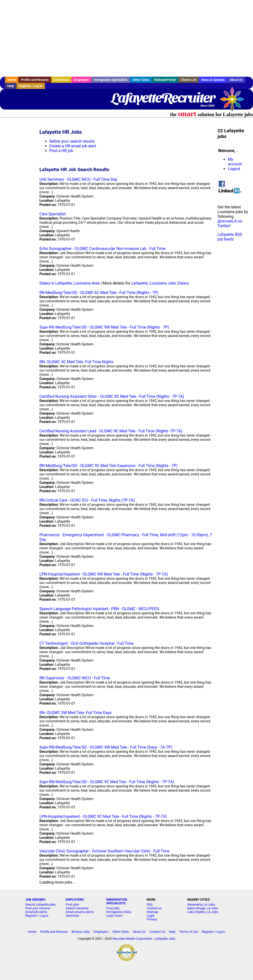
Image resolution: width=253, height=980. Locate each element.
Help (11, 86)
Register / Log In (31, 86)
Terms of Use (189, 932)
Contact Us (157, 932)
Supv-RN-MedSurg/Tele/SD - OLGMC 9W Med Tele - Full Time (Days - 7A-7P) (106, 747)
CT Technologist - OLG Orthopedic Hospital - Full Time (87, 643)
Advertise (72, 916)
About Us (236, 80)
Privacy (152, 919)
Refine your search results (72, 141)
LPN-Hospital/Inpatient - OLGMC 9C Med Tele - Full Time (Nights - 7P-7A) (103, 816)
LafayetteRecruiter (163, 98)
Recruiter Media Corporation (132, 939)
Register (31, 916)
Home (12, 80)
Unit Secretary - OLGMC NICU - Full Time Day (78, 179)
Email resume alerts (80, 912)
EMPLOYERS (75, 900)
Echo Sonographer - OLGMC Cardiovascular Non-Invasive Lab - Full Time (103, 249)
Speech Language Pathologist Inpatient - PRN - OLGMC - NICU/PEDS (99, 609)
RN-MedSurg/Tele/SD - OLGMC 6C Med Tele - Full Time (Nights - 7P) (99, 293)
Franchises (61, 80)
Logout (234, 169)
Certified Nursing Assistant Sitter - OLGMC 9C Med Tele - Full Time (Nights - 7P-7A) (112, 396)
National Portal (165, 80)
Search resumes (77, 908)
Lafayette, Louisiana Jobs (154, 283)
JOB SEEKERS (35, 900)
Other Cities (141, 80)
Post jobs (72, 904)
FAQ (150, 904)
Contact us (154, 908)
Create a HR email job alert (73, 146)
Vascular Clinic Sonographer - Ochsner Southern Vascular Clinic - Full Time (105, 851)
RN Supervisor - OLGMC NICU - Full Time (75, 678)
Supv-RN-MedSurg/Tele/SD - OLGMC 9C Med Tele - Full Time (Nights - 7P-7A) (107, 782)
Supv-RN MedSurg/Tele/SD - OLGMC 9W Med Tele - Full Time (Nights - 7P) (104, 327)
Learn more (114, 916)
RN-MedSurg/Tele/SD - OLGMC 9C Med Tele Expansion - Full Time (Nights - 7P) (109, 466)
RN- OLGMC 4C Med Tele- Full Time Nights (77, 362)
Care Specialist (53, 214)
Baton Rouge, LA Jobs (203, 908)
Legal (151, 916)
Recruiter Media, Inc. (234, 102)
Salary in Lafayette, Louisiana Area (70, 283)
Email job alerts (36, 912)
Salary (184, 283)
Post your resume (38, 908)
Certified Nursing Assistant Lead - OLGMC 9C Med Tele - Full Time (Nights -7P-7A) (111, 431)
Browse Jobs (81, 932)
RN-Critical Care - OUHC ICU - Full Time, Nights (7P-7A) (87, 500)
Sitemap (153, 912)
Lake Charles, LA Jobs (203, 912)
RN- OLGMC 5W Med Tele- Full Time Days (76, 713)
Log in (44, 916)
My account (235, 162)
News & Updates (213, 80)
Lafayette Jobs (165, 939)
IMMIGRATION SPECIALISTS (117, 901)
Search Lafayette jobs (40, 904)
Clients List (189, 80)
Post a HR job (61, 151)
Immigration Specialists (111, 80)
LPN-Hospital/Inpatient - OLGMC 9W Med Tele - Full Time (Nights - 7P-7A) (104, 574)
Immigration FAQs (119, 912)
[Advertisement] (126, 38)
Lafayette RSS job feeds (230, 237)
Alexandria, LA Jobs (201, 904)
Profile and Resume (35, 80)
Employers (81, 80)
